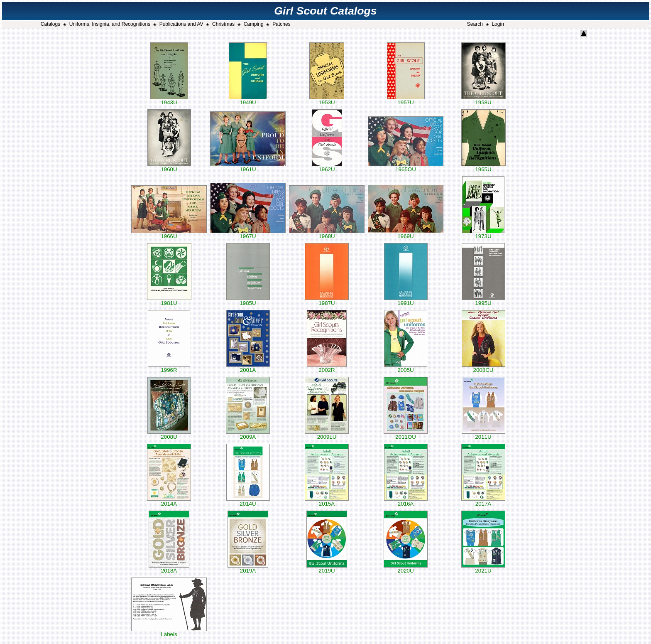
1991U (406, 301)
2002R (327, 367)
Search (475, 24)
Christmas (223, 24)
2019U (327, 568)
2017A (483, 501)
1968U (327, 234)
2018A (169, 568)
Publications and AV (181, 24)
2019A (248, 568)
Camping (254, 24)
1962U (327, 167)
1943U (169, 100)
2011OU (406, 434)
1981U (169, 301)
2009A (248, 434)
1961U (248, 167)
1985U (248, 301)
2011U (483, 434)
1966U (169, 234)
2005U (406, 367)
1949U (248, 100)
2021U (483, 568)
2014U (248, 501)
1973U (483, 234)
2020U (406, 568)
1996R (169, 367)
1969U (406, 234)
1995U (483, 301)
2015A (327, 501)
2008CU (483, 367)
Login (498, 24)
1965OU (406, 167)
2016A (406, 501)
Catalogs (50, 24)
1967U (248, 234)
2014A (169, 501)
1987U (327, 301)
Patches (281, 24)
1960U (169, 167)
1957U (406, 100)
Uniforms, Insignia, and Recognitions (110, 24)
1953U (327, 100)
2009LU (327, 434)
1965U (483, 167)
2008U (169, 434)
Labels (169, 632)
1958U (483, 100)
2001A (248, 367)
